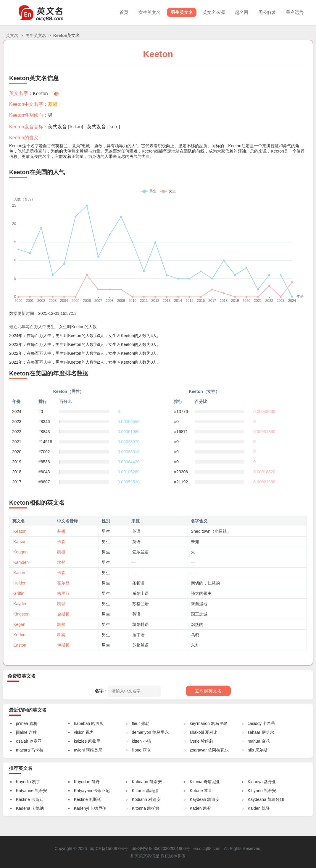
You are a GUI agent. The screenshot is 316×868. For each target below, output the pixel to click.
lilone (137, 750)
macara (23, 750)
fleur (136, 723)
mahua (254, 741)
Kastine (23, 799)
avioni (79, 750)
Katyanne (25, 791)
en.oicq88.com (207, 848)
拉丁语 (138, 635)
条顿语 (138, 583)
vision (79, 732)
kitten (137, 741)
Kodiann (139, 799)
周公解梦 (265, 12)
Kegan (19, 624)
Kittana (138, 791)
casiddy (255, 723)
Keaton (20, 531)
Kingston (21, 614)
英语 (136, 531)
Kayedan (82, 782)
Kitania (196, 782)
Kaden (196, 808)
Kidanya (255, 782)
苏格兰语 (141, 604)
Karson (20, 542)
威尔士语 (141, 593)
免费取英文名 (22, 676)
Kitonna (139, 808)
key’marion (200, 723)
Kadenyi (82, 808)
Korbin (19, 635)
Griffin (19, 593)
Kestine (81, 799)
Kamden (21, 562)
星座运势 (294, 12)
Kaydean (198, 799)
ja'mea (22, 723)
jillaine (22, 732)
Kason (19, 573)
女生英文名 (142, 12)
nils (251, 750)
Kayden (20, 604)
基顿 (53, 104)
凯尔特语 (141, 624)
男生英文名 (176, 12)
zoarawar (198, 750)
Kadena (23, 808)
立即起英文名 (208, 691)
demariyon (141, 732)
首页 (116, 12)
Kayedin (24, 782)
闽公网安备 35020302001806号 (161, 848)
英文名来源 (209, 12)
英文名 (12, 35)
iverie (195, 741)
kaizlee (80, 741)
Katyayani (83, 791)
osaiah (22, 741)
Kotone (196, 791)
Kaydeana (257, 799)
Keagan (20, 552)
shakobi (197, 732)
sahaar (254, 732)
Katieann (140, 782)
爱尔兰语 (141, 552)
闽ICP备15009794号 (109, 848)
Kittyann (255, 791)
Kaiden (254, 808)
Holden (20, 583)
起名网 (238, 12)
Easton (20, 645)
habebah (82, 723)
